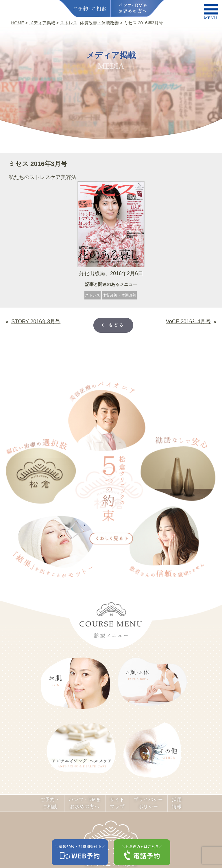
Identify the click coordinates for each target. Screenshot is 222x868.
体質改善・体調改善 (119, 295)
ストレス (92, 295)
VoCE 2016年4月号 (188, 321)
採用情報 (177, 803)
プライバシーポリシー (148, 803)
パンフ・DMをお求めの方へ (85, 803)
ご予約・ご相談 (50, 803)
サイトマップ (117, 803)
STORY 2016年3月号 (36, 321)
